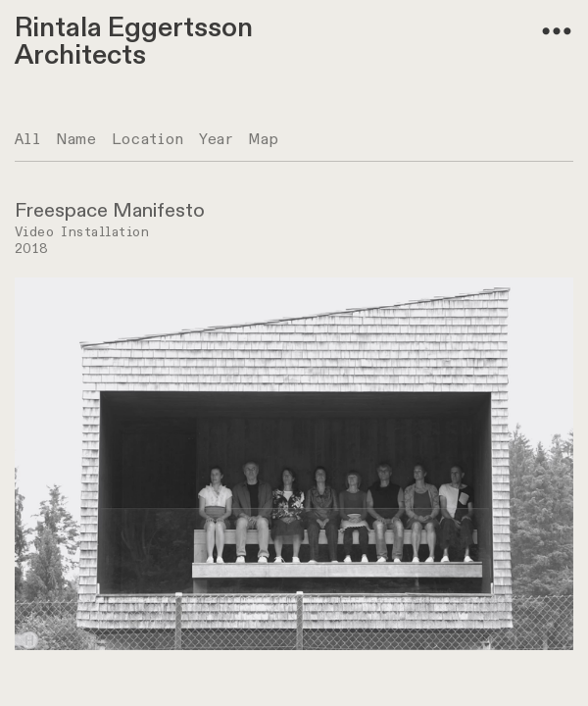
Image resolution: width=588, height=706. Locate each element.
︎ (557, 32)
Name (76, 140)
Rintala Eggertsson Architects (134, 42)
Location (148, 140)
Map (264, 140)
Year (217, 140)
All (28, 140)
